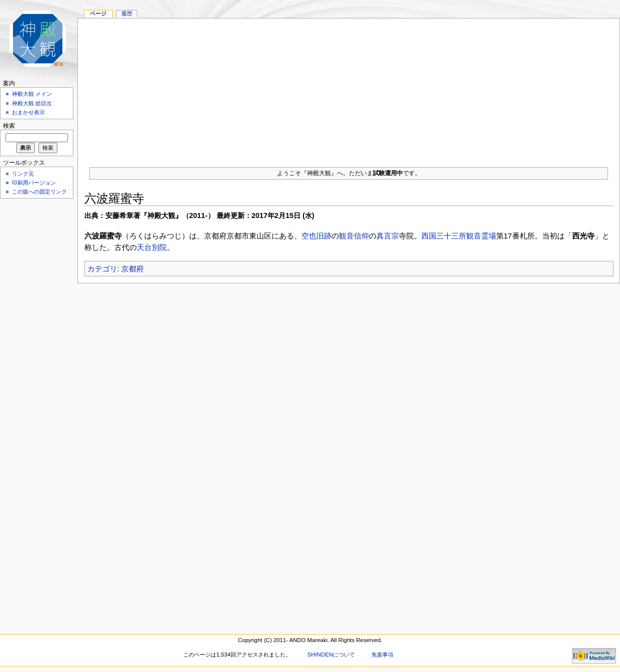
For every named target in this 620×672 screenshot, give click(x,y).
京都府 (133, 269)
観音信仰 (354, 236)
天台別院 (152, 247)
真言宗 (388, 236)
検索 (9, 126)
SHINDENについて (331, 655)
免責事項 (382, 655)
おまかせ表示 (28, 112)
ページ (98, 13)
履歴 (127, 13)
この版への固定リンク (39, 192)
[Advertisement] (349, 88)
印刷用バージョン (34, 183)
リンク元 (23, 174)
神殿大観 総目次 (32, 103)
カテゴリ (102, 269)
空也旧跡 (316, 236)
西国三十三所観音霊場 (459, 236)
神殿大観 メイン (32, 94)
